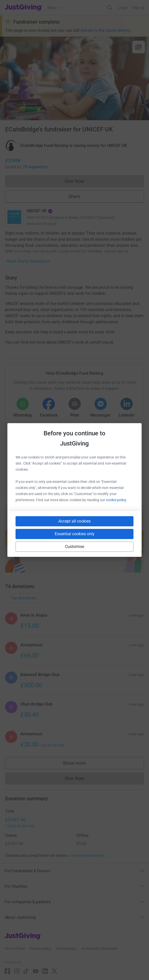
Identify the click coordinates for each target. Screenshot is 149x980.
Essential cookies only (75, 534)
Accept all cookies (74, 521)
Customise (75, 547)
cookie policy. (117, 500)
